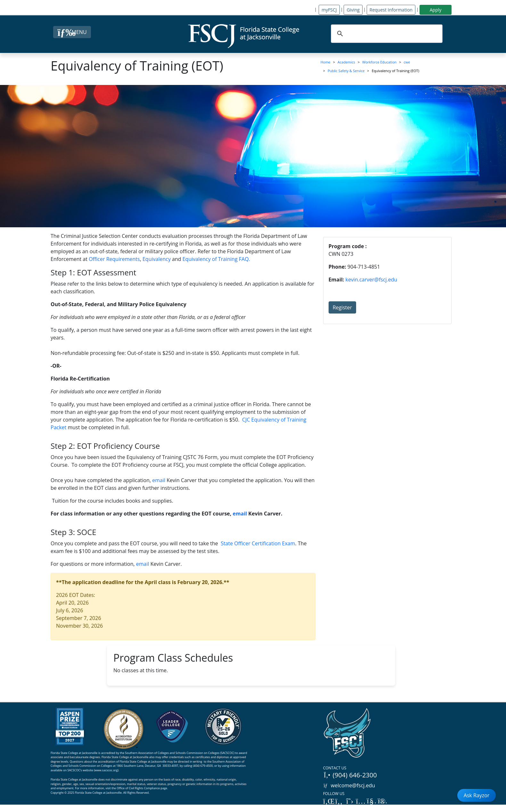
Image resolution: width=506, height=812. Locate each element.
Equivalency (157, 259)
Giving (353, 10)
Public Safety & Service (346, 71)
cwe (407, 62)
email (159, 480)
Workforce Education (379, 62)
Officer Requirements (114, 259)
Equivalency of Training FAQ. (216, 259)
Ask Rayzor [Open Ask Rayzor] (477, 795)
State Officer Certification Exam (258, 543)
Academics (346, 62)
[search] (386, 34)
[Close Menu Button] (72, 32)
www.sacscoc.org (106, 770)
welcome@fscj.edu (349, 785)
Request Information (391, 10)
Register (342, 307)
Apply (436, 10)
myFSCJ (329, 10)
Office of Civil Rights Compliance (138, 788)
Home (326, 62)
